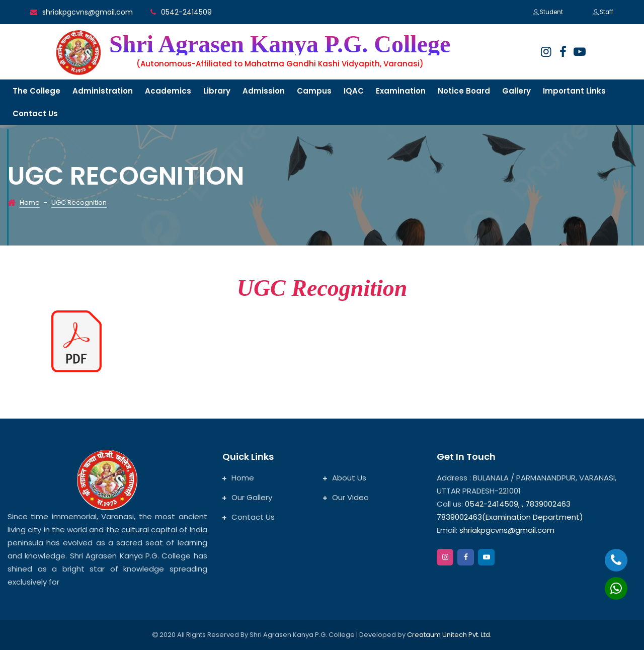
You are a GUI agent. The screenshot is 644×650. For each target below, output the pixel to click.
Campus (314, 91)
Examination (401, 91)
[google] (580, 52)
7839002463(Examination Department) (510, 517)
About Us (345, 478)
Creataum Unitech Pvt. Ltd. (449, 635)
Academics (168, 91)
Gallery (516, 91)
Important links (574, 91)
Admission (264, 91)
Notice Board (464, 91)
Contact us (35, 113)
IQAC (354, 91)
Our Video (346, 497)
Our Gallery (247, 497)
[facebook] (563, 52)
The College (36, 91)
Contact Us (249, 517)
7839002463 (548, 504)
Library (217, 91)
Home (30, 202)
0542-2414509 (186, 12)
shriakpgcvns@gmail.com (88, 12)
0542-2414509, (492, 504)
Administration (103, 91)
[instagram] (546, 52)
